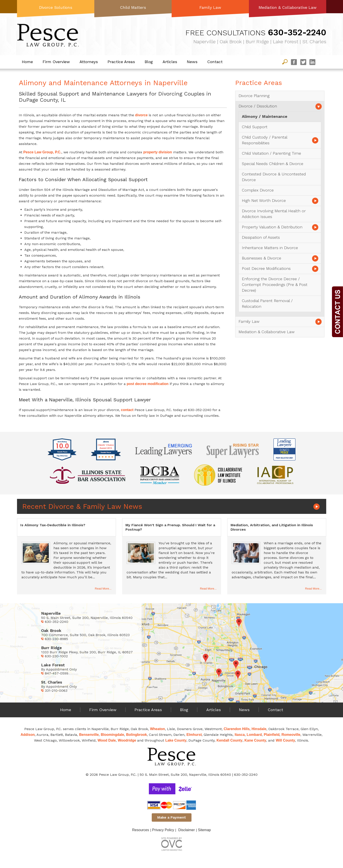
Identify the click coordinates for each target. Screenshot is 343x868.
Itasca (240, 735)
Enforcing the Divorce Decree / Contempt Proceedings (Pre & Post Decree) (275, 285)
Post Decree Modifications (266, 268)
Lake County (176, 740)
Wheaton (157, 729)
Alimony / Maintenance (265, 116)
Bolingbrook (136, 735)
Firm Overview (56, 62)
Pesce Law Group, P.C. (42, 152)
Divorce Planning (254, 96)
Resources (140, 830)
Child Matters (133, 7)
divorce (141, 115)
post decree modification (148, 384)
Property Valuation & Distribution (272, 227)
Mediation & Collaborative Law (288, 7)
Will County (285, 740)
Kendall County (229, 740)
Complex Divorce (258, 190)
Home (27, 62)
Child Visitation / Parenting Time (271, 153)
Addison (28, 735)
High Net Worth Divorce (264, 200)
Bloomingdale (112, 735)
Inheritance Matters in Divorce (270, 248)
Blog (149, 62)
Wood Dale (107, 740)
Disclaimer (187, 830)
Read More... (103, 589)
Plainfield (272, 735)
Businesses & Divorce (262, 258)
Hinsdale (259, 729)
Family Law (210, 7)
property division (158, 152)
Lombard (254, 735)
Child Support (255, 127)
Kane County (255, 740)
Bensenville (89, 735)
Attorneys (89, 62)
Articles (170, 62)
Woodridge (127, 740)
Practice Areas (121, 62)
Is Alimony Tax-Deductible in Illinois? (53, 525)
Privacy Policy (163, 830)
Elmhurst (194, 735)
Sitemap (204, 830)
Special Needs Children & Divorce (273, 164)
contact (127, 410)
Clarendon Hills (237, 729)
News (192, 62)
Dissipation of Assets (261, 237)
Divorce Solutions (56, 7)
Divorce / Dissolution (258, 106)
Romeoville (291, 735)
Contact (215, 62)
